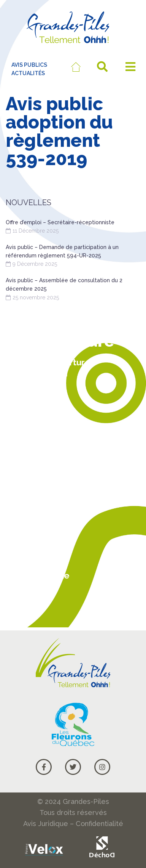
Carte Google (40, 575)
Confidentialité (99, 824)
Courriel (29, 604)
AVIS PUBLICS (29, 65)
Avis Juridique (46, 824)
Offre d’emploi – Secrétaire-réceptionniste (60, 222)
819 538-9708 (38, 425)
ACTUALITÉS (28, 73)
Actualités (33, 546)
